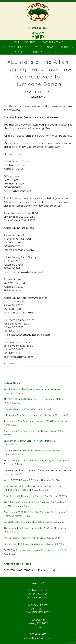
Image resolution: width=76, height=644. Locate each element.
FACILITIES (31, 42)
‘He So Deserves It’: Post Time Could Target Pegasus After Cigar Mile (38, 461)
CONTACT (54, 52)
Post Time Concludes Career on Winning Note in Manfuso (32, 389)
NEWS (52, 47)
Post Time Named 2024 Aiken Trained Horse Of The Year (32, 451)
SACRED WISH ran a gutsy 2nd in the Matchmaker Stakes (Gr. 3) (36, 550)
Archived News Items (17, 570)
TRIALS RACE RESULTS (16, 47)
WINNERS (22, 52)
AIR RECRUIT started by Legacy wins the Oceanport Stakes (33, 399)
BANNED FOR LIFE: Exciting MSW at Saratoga (26, 522)
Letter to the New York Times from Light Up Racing (29, 415)
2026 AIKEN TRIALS (53, 42)
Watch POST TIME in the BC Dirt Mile (22, 480)
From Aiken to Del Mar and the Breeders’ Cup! (27, 496)
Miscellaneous (10, 363)
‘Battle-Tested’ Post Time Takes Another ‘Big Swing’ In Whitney (35, 528)
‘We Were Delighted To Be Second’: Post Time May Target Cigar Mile (38, 470)
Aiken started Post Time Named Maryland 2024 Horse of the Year (36, 421)
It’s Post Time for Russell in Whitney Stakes (25, 538)
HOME (16, 42)
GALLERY (38, 52)
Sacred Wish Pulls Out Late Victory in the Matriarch (29, 441)
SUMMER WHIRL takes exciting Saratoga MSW (27, 544)
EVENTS (38, 47)
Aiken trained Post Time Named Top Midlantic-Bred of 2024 (33, 431)
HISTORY (67, 47)
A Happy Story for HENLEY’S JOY (20, 409)
